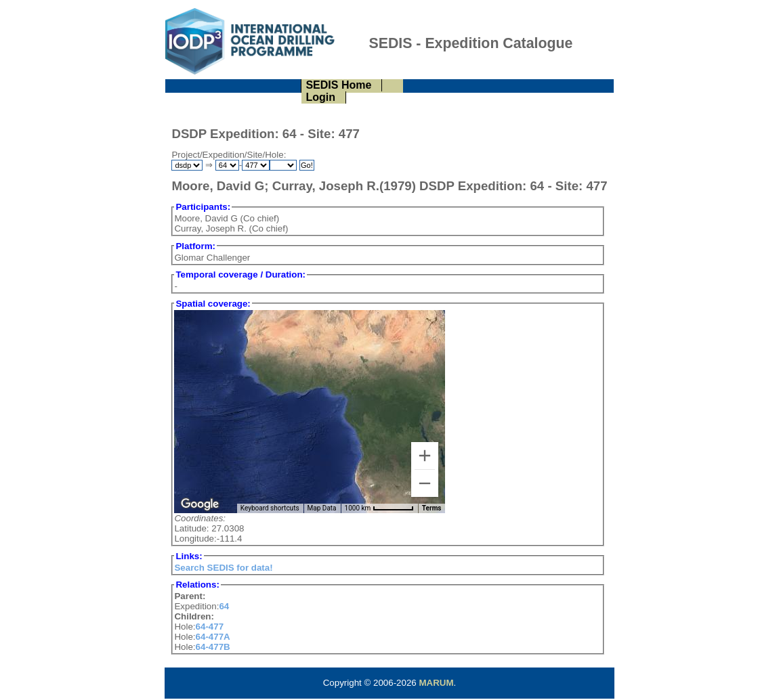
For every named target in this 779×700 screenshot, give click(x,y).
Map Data (322, 508)
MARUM (436, 683)
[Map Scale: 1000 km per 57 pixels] (379, 508)
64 (224, 606)
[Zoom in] (425, 456)
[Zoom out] (425, 483)
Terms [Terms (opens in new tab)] (432, 508)
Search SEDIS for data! (223, 568)
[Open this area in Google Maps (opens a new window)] (200, 504)
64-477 (210, 627)
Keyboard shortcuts (270, 508)
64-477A (213, 637)
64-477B (213, 647)
